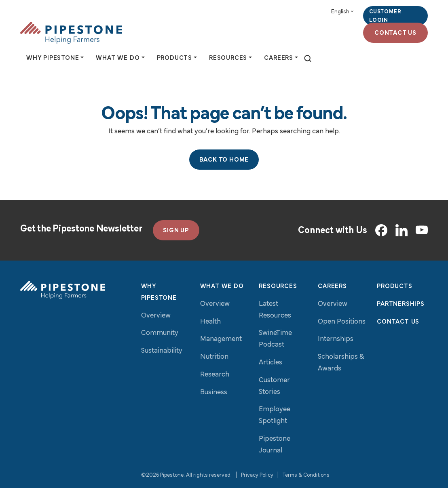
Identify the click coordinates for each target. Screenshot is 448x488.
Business (214, 392)
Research (215, 375)
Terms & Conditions (306, 475)
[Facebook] (381, 230)
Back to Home (224, 160)
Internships (336, 339)
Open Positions (342, 322)
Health (210, 322)
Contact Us (395, 33)
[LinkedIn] (402, 230)
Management (221, 339)
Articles (270, 363)
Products (394, 286)
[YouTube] (422, 230)
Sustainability (162, 351)
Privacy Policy (257, 475)
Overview (156, 316)
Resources (278, 286)
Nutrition (214, 357)
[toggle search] (308, 59)
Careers (332, 286)
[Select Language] (342, 12)
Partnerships (401, 304)
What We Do (222, 286)
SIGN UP (176, 231)
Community (160, 333)
